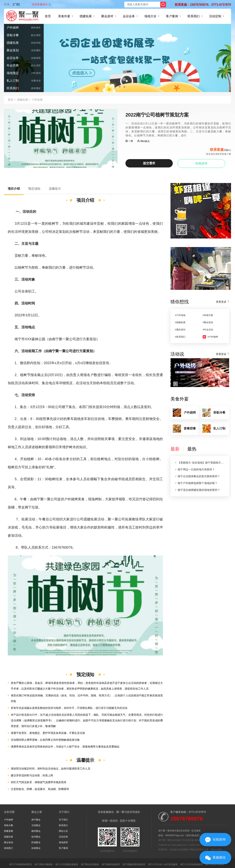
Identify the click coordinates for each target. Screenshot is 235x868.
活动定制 (215, 16)
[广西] (16, 4)
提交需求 (149, 163)
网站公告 (63, 831)
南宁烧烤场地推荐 (111, 864)
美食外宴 (64, 16)
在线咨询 (201, 163)
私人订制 (13, 81)
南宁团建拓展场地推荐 (134, 864)
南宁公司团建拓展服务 (67, 864)
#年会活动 (208, 330)
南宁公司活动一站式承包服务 (163, 864)
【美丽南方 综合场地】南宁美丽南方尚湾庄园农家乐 (201, 463)
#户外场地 (180, 315)
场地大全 (150, 16)
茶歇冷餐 (13, 35)
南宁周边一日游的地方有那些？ (196, 469)
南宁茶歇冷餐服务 (44, 864)
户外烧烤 (13, 28)
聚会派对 (107, 16)
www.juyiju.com (179, 845)
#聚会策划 (208, 322)
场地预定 (13, 73)
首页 (48, 16)
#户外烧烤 (210, 337)
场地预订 (9, 848)
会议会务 (129, 16)
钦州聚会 (36, 837)
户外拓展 (37, 100)
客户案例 (172, 16)
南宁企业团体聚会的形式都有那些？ (199, 476)
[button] (111, 87)
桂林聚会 (36, 848)
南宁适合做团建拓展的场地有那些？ (199, 490)
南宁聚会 (36, 820)
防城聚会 (36, 842)
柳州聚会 (36, 831)
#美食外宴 (208, 315)
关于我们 (63, 820)
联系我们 (194, 16)
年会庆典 (13, 65)
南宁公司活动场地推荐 (192, 864)
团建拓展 (86, 16)
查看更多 (221, 302)
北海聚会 (36, 825)
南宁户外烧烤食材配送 (21, 864)
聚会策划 (13, 50)
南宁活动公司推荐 (215, 864)
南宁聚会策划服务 (90, 864)
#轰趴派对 (180, 330)
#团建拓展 (180, 322)
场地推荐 (63, 842)
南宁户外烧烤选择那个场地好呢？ (198, 483)
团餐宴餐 (9, 831)
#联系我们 (180, 337)
